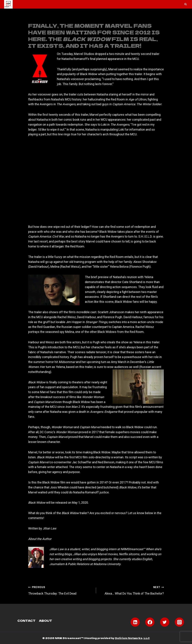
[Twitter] (165, 622)
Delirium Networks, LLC (132, 638)
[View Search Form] (186, 4)
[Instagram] (179, 622)
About (45, 620)
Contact (26, 620)
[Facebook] (150, 622)
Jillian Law (50, 528)
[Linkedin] (135, 622)
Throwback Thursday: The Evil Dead (61, 590)
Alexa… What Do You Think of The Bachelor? (131, 590)
